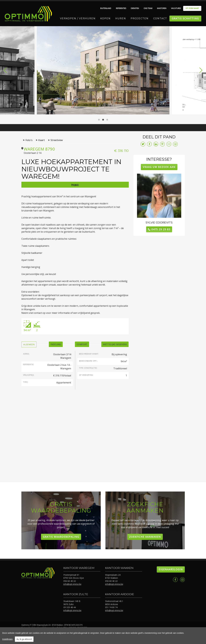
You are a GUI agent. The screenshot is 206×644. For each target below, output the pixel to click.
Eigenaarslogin (171, 569)
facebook (149, 144)
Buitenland (106, 8)
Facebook (175, 580)
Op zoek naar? (192, 8)
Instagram (182, 580)
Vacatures (176, 8)
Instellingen (7, 639)
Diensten (135, 8)
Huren (121, 18)
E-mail (169, 144)
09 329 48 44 (70, 607)
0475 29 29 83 (161, 229)
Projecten (140, 18)
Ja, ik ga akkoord (24, 639)
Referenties (121, 8)
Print (175, 144)
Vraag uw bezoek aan (159, 167)
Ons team (148, 8)
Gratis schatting (185, 19)
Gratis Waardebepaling (61, 537)
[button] (5, 70)
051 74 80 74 (111, 607)
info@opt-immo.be (72, 584)
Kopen (105, 18)
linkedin (156, 144)
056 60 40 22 (70, 581)
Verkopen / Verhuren (78, 18)
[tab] (29, 344)
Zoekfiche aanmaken (145, 537)
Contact (160, 18)
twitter (143, 144)
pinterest (162, 144)
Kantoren (162, 8)
